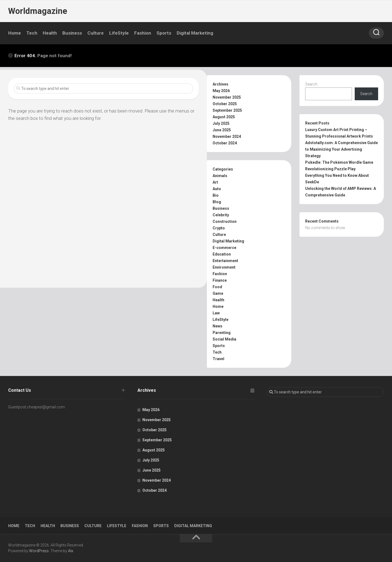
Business (72, 33)
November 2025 (227, 97)
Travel (218, 359)
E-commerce (224, 248)
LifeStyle (119, 33)
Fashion (143, 33)
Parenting (222, 333)
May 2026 (221, 91)
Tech (32, 33)
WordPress (39, 551)
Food (217, 287)
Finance (220, 280)
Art (215, 182)
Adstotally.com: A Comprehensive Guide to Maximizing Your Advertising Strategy (342, 149)
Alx (71, 551)
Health (50, 33)
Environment (224, 267)
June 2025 (222, 130)
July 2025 (221, 123)
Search (311, 84)
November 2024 (227, 136)
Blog (217, 202)
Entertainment (225, 261)
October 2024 (225, 143)
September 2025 (227, 110)
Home (15, 33)
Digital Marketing (195, 33)
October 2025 (225, 104)
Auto (217, 189)
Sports (164, 33)
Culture (96, 33)
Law (216, 313)
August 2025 (224, 117)
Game (218, 293)
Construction (225, 221)
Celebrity (221, 215)
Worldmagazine (37, 11)
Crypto (219, 228)
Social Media (224, 339)
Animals (220, 176)
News (218, 326)
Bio (216, 195)
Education (222, 254)
